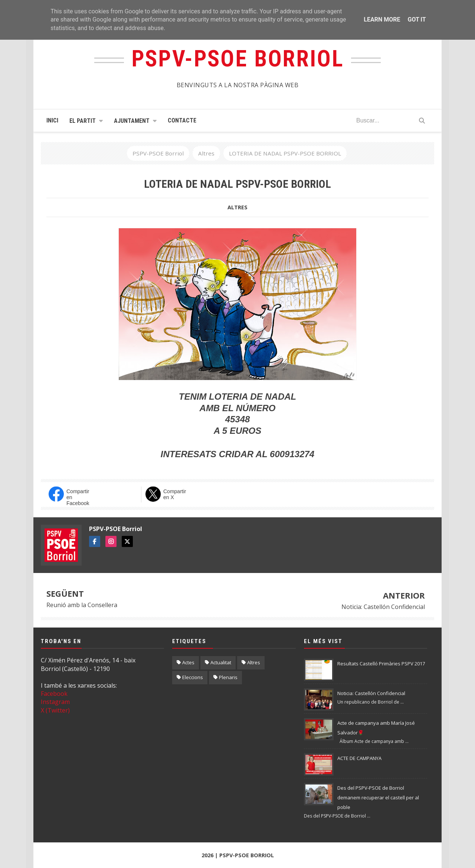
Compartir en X (175, 494)
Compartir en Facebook (78, 496)
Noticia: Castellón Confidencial (383, 607)
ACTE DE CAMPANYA (359, 758)
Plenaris (228, 677)
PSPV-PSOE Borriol (116, 529)
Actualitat (221, 662)
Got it (417, 19)
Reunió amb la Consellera (82, 605)
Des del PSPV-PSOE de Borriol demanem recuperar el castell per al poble (378, 797)
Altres (237, 207)
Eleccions (193, 677)
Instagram (55, 702)
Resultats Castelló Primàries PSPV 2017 (381, 664)
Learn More (382, 19)
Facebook (54, 694)
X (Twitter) (55, 710)
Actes (188, 662)
